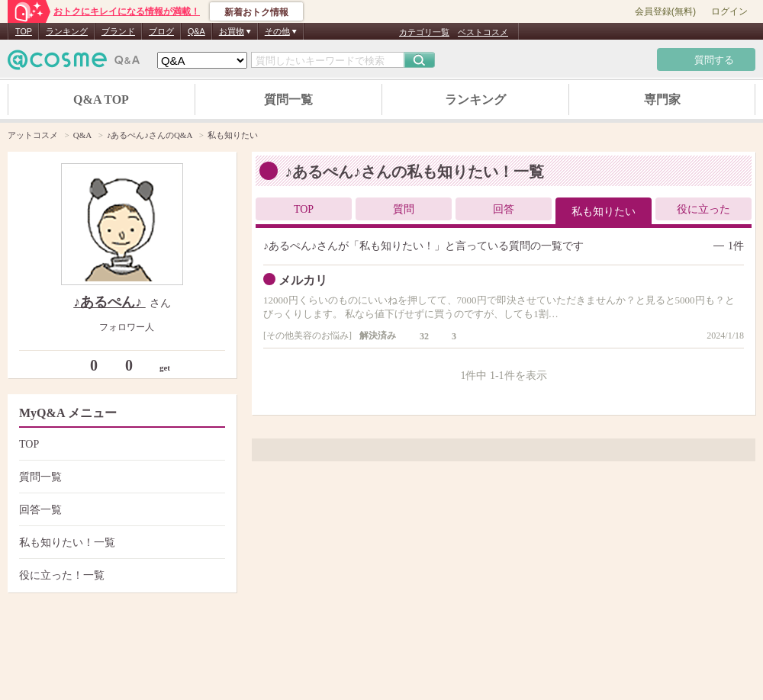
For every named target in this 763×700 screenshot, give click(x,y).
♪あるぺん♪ (109, 302)
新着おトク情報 (256, 12)
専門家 (662, 100)
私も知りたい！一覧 (120, 543)
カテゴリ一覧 (424, 32)
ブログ (161, 31)
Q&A (196, 31)
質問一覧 (288, 100)
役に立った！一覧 (120, 575)
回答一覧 (120, 510)
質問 (404, 209)
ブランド (118, 31)
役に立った (703, 209)
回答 (504, 209)
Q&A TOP (101, 100)
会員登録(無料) (665, 11)
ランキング (67, 31)
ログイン (729, 11)
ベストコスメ (483, 32)
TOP (24, 31)
